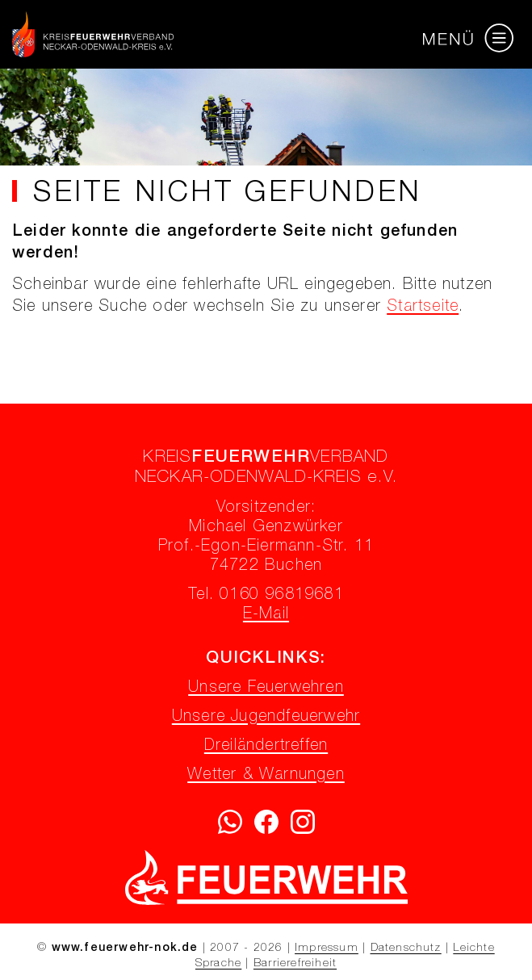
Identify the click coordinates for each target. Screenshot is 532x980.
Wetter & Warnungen (266, 776)
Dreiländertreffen (266, 747)
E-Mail (266, 615)
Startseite (423, 308)
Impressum (327, 949)
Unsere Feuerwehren (266, 689)
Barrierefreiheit (295, 964)
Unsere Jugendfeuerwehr (266, 718)
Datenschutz (406, 949)
